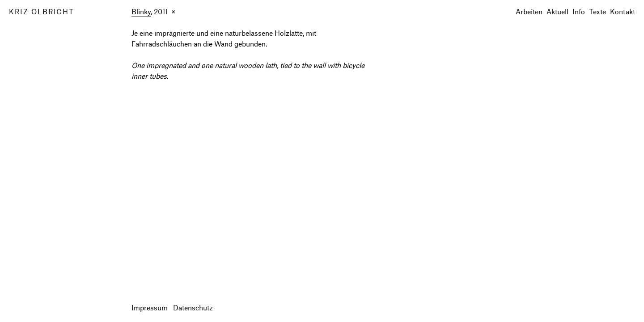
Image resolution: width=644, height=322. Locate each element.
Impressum (150, 307)
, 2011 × (153, 12)
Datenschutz (193, 307)
